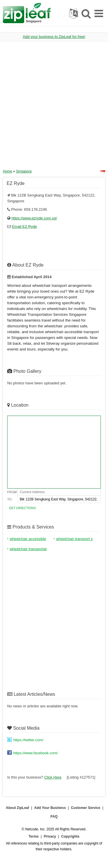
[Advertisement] (54, 107)
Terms (34, 836)
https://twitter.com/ (28, 740)
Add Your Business (50, 808)
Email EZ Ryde (25, 226)
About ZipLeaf (17, 808)
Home (7, 171)
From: (12, 492)
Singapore (24, 171)
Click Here (53, 777)
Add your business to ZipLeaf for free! (54, 37)
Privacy (50, 836)
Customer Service (86, 808)
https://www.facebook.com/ (36, 753)
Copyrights (70, 836)
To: (10, 499)
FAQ (54, 816)
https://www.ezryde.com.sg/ (34, 218)
